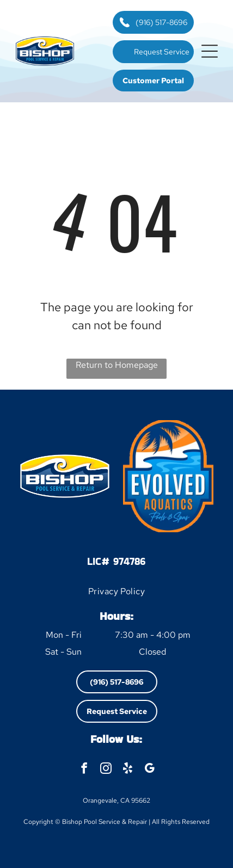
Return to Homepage (117, 365)
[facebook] (84, 769)
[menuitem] (117, 591)
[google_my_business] (149, 769)
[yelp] (128, 769)
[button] (210, 51)
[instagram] (106, 769)
